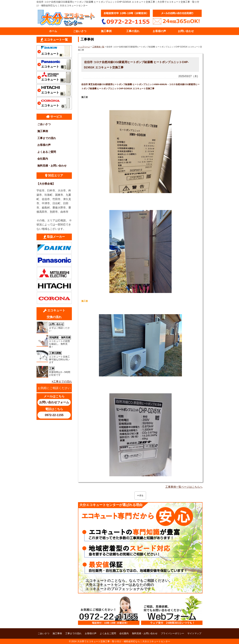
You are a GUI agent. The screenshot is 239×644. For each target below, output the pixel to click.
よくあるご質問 (47, 152)
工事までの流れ (47, 138)
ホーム (53, 31)
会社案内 (43, 159)
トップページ (84, 47)
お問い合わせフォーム (54, 402)
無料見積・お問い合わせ (52, 166)
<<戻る (140, 496)
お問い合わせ (186, 31)
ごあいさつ (80, 31)
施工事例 (106, 31)
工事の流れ (133, 31)
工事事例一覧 (98, 47)
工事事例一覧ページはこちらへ (184, 487)
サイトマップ (194, 633)
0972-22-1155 (54, 415)
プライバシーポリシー (172, 633)
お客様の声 (159, 31)
